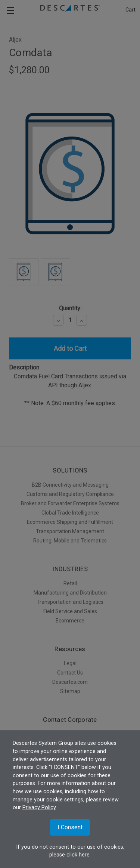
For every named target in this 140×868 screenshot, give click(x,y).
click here (78, 855)
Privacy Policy (39, 808)
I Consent (70, 827)
